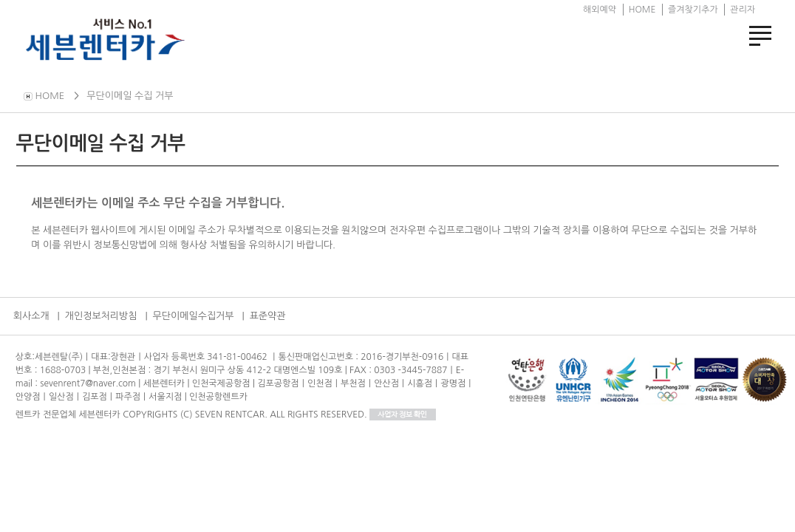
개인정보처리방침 (101, 316)
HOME (642, 10)
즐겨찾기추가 (693, 10)
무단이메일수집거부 (194, 316)
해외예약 (600, 10)
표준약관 (268, 316)
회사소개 (31, 316)
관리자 (743, 10)
